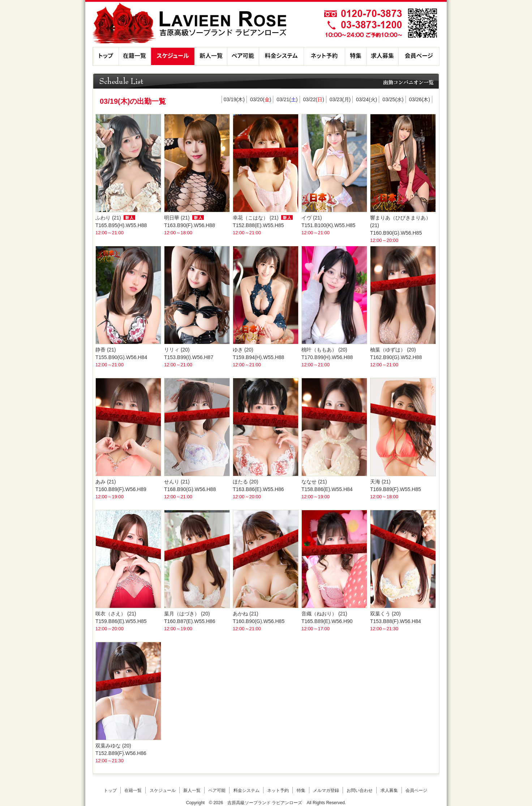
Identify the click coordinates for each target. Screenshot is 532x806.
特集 (356, 56)
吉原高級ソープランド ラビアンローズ (265, 803)
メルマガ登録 (326, 790)
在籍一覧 (134, 56)
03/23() (340, 99)
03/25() (393, 99)
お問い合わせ (360, 790)
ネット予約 (324, 56)
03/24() (366, 99)
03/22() (314, 99)
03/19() (234, 99)
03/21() (287, 99)
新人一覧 (211, 56)
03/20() (261, 99)
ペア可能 (217, 790)
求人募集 (382, 56)
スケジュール (173, 56)
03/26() (420, 99)
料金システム (281, 56)
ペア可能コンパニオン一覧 (243, 56)
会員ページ (419, 56)
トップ (106, 56)
